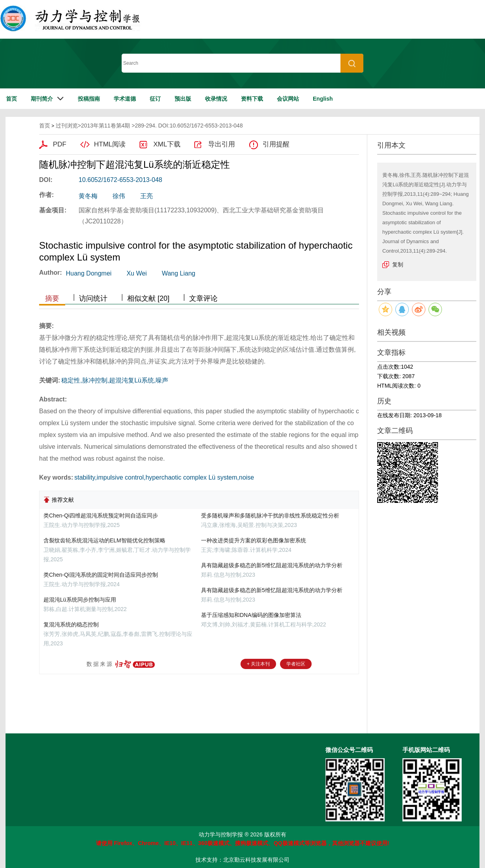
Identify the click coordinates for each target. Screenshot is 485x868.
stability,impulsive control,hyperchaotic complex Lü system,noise (164, 477)
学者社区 (296, 664)
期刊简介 (42, 99)
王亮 (147, 196)
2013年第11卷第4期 (106, 126)
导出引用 (222, 144)
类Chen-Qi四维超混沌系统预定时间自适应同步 (101, 516)
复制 (398, 264)
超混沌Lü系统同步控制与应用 (80, 600)
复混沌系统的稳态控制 (71, 624)
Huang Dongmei (89, 273)
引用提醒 (276, 144)
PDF (60, 144)
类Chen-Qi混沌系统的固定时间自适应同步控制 (101, 575)
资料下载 (252, 99)
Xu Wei (136, 273)
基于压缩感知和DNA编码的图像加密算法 (251, 615)
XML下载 (167, 144)
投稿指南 (89, 99)
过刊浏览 (67, 126)
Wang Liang (179, 273)
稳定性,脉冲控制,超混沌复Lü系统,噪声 (115, 380)
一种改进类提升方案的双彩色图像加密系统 (254, 540)
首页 (11, 99)
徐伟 (119, 196)
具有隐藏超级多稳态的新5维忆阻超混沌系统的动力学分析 (272, 565)
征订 (155, 99)
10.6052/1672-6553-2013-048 (120, 180)
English (323, 99)
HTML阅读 (110, 144)
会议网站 (288, 99)
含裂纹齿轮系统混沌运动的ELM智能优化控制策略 (104, 540)
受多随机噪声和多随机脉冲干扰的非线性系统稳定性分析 (270, 516)
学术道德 (125, 99)
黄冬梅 (88, 196)
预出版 (183, 99)
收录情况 (216, 99)
